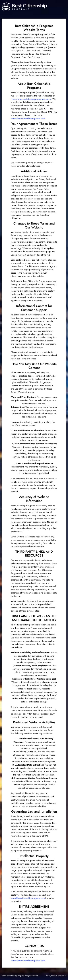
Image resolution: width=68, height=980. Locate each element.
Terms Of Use (62, 976)
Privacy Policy (51, 976)
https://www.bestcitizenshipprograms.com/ (31, 99)
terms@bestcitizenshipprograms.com (28, 118)
